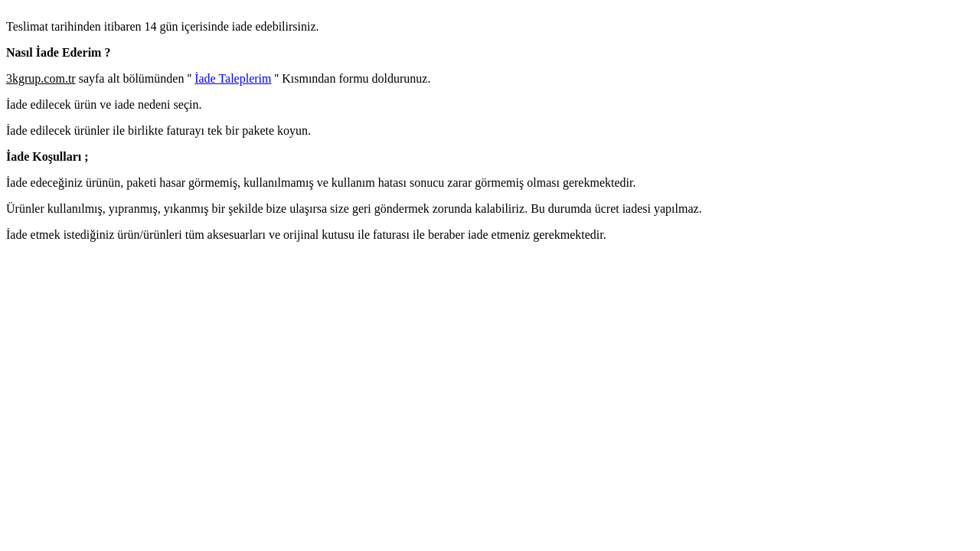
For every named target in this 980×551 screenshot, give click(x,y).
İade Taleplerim (233, 78)
